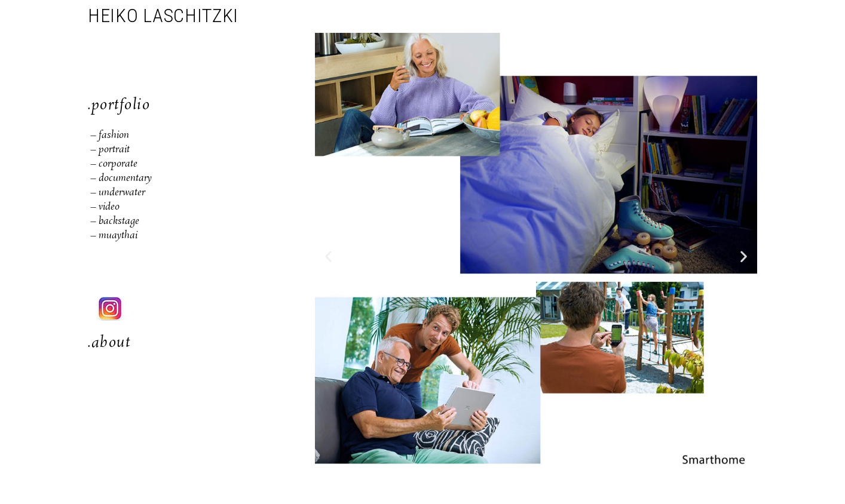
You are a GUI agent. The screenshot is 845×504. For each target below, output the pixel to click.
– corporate (113, 164)
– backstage (115, 221)
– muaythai (114, 236)
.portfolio (119, 105)
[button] (328, 256)
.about (109, 343)
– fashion (108, 135)
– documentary (120, 178)
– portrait (110, 150)
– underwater (117, 193)
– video (105, 207)
